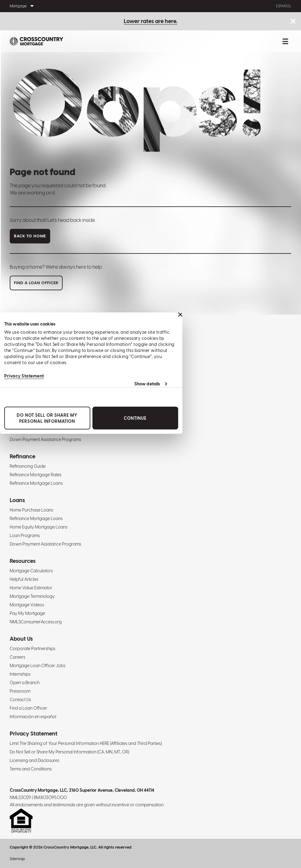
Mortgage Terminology (32, 596)
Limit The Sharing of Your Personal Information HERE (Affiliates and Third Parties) (86, 743)
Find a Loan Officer (28, 708)
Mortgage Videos (27, 605)
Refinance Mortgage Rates (36, 475)
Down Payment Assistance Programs (45, 439)
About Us (21, 639)
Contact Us (20, 700)
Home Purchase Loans (31, 510)
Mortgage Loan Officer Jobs (38, 666)
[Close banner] (180, 315)
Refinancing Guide (28, 466)
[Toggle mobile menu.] (285, 41)
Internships (20, 674)
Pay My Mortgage (27, 613)
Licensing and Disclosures (35, 760)
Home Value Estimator (31, 588)
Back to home (30, 236)
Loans (17, 500)
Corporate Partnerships (33, 649)
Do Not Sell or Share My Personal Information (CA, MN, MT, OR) (69, 752)
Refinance (22, 456)
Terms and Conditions (31, 769)
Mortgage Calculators (31, 571)
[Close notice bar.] (293, 22)
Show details (147, 384)
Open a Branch (25, 683)
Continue (135, 418)
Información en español (33, 717)
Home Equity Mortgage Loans (39, 527)
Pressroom (20, 691)
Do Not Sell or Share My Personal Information (47, 418)
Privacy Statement (24, 376)
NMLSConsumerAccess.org (36, 622)
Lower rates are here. (150, 21)
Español (284, 6)
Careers (17, 657)
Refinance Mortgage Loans (36, 483)
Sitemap (17, 859)
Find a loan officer (36, 283)
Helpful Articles (24, 579)
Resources (23, 561)
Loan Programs (25, 536)
